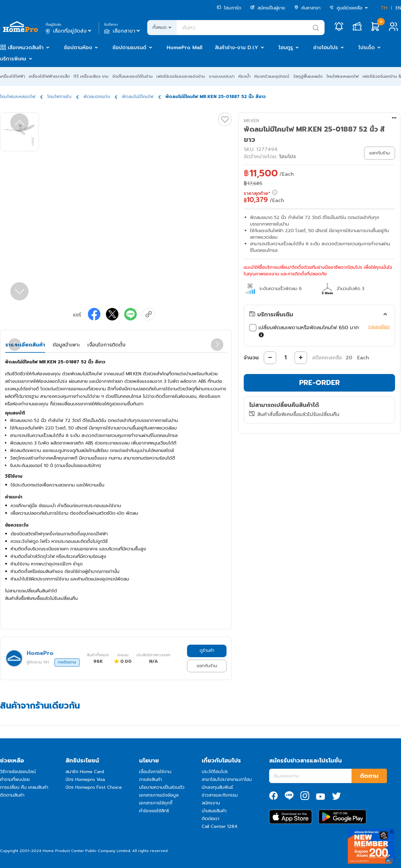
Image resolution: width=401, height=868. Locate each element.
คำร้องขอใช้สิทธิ (154, 811)
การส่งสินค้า (151, 780)
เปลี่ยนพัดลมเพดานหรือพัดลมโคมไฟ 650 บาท (307, 331)
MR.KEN (251, 121)
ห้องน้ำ (245, 76)
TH (384, 8)
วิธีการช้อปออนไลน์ (18, 772)
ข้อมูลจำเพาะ (66, 345)
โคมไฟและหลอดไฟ (343, 76)
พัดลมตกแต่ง (97, 97)
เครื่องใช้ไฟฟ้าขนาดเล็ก (49, 76)
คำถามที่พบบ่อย (15, 780)
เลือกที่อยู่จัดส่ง (69, 31)
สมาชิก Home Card (85, 772)
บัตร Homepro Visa (85, 780)
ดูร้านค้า (207, 650)
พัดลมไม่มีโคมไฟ (138, 97)
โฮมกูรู (286, 48)
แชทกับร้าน (207, 666)
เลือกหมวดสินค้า (26, 48)
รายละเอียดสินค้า (25, 345)
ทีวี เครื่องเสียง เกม (91, 76)
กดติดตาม (67, 662)
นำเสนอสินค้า (214, 811)
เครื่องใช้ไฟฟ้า (13, 76)
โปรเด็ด (367, 48)
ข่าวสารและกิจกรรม (220, 795)
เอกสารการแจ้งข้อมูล (159, 795)
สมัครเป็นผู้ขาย (268, 8)
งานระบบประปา (222, 76)
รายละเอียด (379, 327)
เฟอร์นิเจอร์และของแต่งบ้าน (181, 76)
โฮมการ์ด (229, 8)
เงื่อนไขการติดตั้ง (106, 345)
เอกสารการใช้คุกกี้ (156, 803)
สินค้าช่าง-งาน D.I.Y (237, 48)
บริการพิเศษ (13, 59)
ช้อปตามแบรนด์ (129, 48)
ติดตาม (369, 776)
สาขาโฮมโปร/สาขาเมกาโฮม (227, 780)
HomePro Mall (185, 48)
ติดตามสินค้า (12, 795)
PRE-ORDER (320, 383)
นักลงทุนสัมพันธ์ (217, 787)
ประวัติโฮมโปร (215, 772)
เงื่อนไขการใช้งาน (155, 772)
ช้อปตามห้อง (78, 48)
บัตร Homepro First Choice (94, 787)
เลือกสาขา (123, 31)
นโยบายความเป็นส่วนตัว (162, 787)
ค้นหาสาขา (307, 8)
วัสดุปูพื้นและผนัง (308, 76)
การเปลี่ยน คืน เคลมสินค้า (24, 787)
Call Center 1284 (220, 826)
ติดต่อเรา (211, 819)
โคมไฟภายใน (59, 97)
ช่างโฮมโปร (326, 48)
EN (398, 8)
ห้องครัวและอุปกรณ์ (272, 76)
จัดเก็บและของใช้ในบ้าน (132, 76)
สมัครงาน (211, 803)
